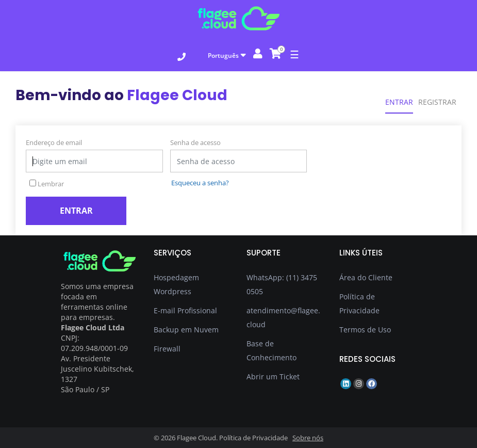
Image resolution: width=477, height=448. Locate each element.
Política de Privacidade (359, 303)
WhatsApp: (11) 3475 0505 (282, 284)
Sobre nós (308, 438)
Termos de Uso (365, 330)
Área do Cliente (366, 277)
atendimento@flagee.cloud (283, 317)
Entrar (399, 102)
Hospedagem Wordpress (176, 284)
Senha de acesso (195, 142)
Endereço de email (54, 142)
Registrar (437, 102)
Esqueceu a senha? (200, 183)
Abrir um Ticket (273, 377)
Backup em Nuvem (186, 330)
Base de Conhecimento (272, 350)
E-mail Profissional (185, 310)
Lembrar (47, 184)
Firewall (167, 349)
